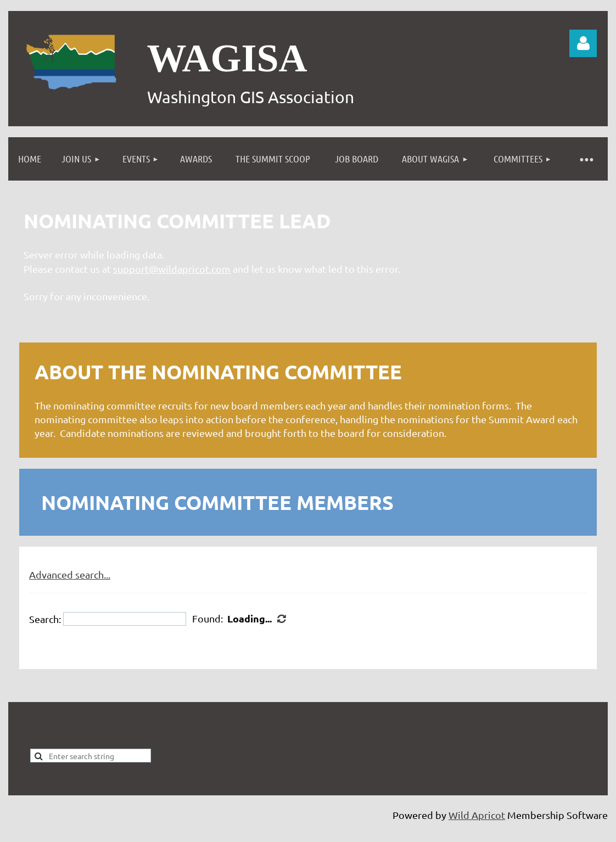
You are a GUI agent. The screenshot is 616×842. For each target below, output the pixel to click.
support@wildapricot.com (172, 269)
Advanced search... (70, 574)
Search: (45, 619)
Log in (583, 43)
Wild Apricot (477, 815)
